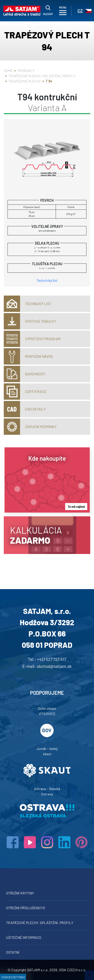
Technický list (47, 280)
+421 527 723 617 (52, 659)
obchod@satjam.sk (54, 666)
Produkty (26, 71)
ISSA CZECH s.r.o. (73, 970)
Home (8, 71)
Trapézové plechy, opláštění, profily (42, 76)
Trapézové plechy (25, 81)
